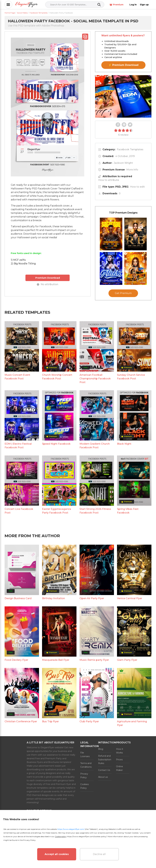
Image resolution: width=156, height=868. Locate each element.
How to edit (137, 187)
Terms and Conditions (86, 765)
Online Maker (120, 768)
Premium (118, 5)
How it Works (120, 751)
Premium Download (48, 278)
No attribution (48, 284)
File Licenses (85, 755)
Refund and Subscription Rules (105, 760)
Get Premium (123, 293)
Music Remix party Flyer (94, 660)
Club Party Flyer (89, 721)
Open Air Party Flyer (92, 598)
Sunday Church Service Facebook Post (131, 377)
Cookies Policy (84, 786)
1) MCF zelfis (18, 260)
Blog (101, 749)
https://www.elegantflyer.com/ (71, 829)
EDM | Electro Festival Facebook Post (18, 446)
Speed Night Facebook (56, 444)
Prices (119, 760)
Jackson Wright (123, 163)
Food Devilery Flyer (16, 660)
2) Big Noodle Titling (23, 264)
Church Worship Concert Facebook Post (57, 377)
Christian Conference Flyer (21, 721)
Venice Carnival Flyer (130, 598)
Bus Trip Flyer (50, 721)
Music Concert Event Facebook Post (17, 377)
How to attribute (109, 180)
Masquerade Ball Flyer (56, 660)
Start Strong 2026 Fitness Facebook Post (95, 511)
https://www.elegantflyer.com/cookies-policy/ (87, 836)
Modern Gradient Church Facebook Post (95, 446)
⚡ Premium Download (123, 65)
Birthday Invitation (53, 598)
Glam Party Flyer (127, 660)
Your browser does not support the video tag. (123, 96)
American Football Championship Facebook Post (95, 379)
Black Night (124, 444)
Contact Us (104, 770)
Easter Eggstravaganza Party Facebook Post (57, 511)
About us (103, 777)
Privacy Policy (84, 776)
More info (132, 170)
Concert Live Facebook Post (19, 511)
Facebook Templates (130, 149)
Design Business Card (18, 598)
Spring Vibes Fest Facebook (128, 511)
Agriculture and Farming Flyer (132, 723)
